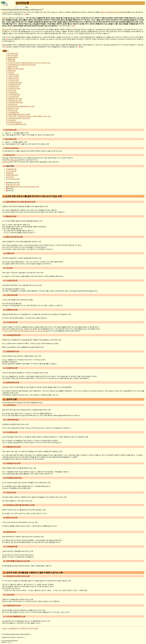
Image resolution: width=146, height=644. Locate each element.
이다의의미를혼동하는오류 (16, 124)
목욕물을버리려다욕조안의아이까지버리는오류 (23, 187)
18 (5, 368)
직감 (73, 26)
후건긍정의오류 (12, 55)
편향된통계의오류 (13, 85)
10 (5, 253)
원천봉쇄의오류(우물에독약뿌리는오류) (20, 106)
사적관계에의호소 (13, 94)
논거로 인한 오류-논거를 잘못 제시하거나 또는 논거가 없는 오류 (28, 63)
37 (5, 616)
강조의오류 (11, 120)
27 (5, 492)
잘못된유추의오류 (13, 89)
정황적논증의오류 (12, 175)
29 (5, 518)
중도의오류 (10, 177)
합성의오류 (18, 237)
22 (5, 420)
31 (5, 546)
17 (5, 351)
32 (5, 561)
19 (5, 382)
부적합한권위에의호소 (15, 102)
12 (5, 281)
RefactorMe (6, 12)
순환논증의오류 (29, 202)
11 (5, 268)
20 (4, 399)
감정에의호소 (12, 92)
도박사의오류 (24, 561)
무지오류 (10, 73)
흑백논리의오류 (12, 108)
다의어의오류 (24, 576)
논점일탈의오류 (12, 112)
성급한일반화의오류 (14, 83)
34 (5, 576)
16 (5, 335)
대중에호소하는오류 (14, 100)
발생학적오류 (12, 110)
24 (5, 447)
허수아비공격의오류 (13, 179)
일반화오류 (10, 173)
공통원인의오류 (12, 79)
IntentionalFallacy (12, 57)
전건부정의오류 (12, 53)
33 (4, 573)
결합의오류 (9, 237)
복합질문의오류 (12, 67)
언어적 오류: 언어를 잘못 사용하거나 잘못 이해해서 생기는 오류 (28, 116)
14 (5, 310)
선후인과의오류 (12, 77)
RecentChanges (24, 9)
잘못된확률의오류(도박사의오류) (18, 114)
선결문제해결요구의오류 (14, 202)
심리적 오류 (11, 90)
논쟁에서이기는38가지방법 (29, 628)
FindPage (10, 9)
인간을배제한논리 (14, 628)
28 (5, 505)
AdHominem (11, 59)
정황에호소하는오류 (14, 98)
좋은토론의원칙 (116, 12)
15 (5, 322)
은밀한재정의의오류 (14, 122)
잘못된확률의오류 (13, 561)
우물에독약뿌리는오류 (26, 505)
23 (5, 432)
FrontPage (4, 9)
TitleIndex (16, 9)
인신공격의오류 (12, 96)
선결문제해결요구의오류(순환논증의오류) (21, 65)
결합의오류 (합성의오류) (15, 69)
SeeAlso (5, 628)
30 (5, 532)
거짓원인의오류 (12, 75)
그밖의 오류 (11, 61)
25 (5, 463)
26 (5, 478)
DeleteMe (5, 18)
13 (5, 295)
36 (5, 605)
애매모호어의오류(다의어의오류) (18, 118)
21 (5, 405)
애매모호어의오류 (13, 576)
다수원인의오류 (12, 81)
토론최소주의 (104, 12)
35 (5, 595)
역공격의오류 (12, 104)
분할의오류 (11, 71)
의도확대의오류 (12, 87)
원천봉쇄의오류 (12, 505)
